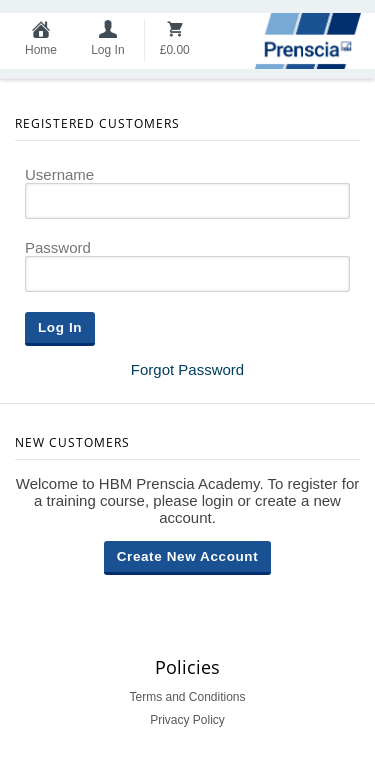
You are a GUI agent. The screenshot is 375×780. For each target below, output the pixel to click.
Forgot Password (187, 369)
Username (59, 174)
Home (41, 50)
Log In (107, 50)
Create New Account (188, 556)
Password (58, 247)
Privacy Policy (187, 720)
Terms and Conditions (187, 697)
